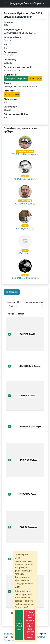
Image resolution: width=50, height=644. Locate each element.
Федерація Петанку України (27, 3)
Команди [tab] (12, 292)
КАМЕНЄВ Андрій (24, 204)
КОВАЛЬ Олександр (24, 179)
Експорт (35, 78)
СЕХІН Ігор (24, 253)
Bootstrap (40, 637)
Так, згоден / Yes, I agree (19, 625)
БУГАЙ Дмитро (24, 229)
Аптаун (7, 40)
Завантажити (12, 94)
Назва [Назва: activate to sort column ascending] (21, 314)
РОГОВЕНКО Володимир (24, 154)
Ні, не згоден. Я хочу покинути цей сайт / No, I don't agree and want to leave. (30, 625)
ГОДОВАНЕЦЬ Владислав (24, 278)
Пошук (26, 306)
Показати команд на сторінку (26, 302)
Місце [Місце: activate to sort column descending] (11, 314)
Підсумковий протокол (16, 78)
